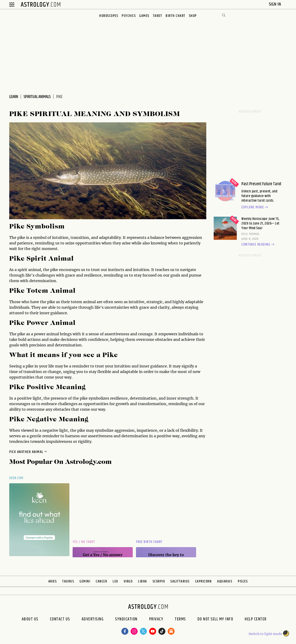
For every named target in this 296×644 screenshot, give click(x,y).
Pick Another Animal (28, 452)
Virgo (128, 581)
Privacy (156, 620)
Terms (180, 620)
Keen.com (16, 478)
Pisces (243, 581)
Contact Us (60, 620)
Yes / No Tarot (84, 542)
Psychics (129, 16)
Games (144, 16)
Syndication (126, 620)
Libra (143, 581)
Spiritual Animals (37, 97)
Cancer (101, 581)
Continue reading (259, 245)
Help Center (256, 620)
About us (30, 620)
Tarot (158, 16)
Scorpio (159, 581)
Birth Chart (176, 16)
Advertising (93, 620)
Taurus (68, 581)
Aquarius (225, 581)
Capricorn (203, 581)
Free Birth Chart (149, 542)
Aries (53, 581)
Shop (193, 16)
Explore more (255, 207)
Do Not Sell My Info (215, 620)
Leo (115, 581)
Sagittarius (180, 581)
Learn (14, 97)
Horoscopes (109, 16)
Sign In (276, 4)
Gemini (85, 581)
